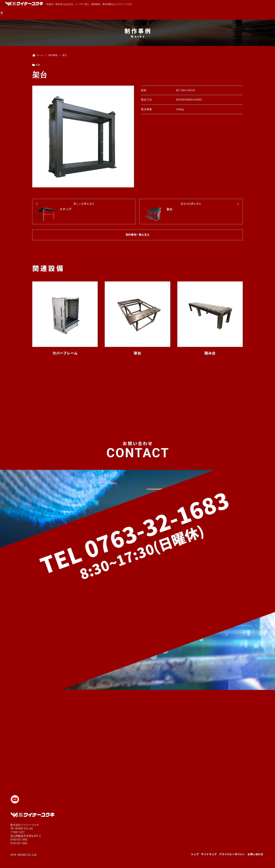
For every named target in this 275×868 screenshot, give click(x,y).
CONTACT (261, 13)
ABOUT (132, 13)
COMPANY (218, 13)
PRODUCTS (195, 13)
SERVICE (151, 13)
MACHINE (172, 13)
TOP (118, 13)
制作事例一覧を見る (138, 235)
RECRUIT (240, 13)
